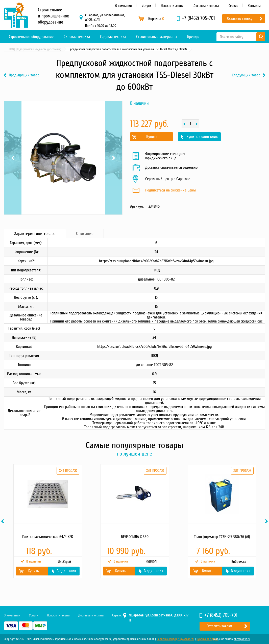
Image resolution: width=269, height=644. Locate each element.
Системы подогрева (65, 49)
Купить (152, 137)
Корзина (156, 19)
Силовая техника (77, 37)
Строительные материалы (157, 37)
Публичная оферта (207, 639)
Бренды (193, 37)
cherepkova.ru (242, 639)
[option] (47, 521)
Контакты (254, 6)
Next (114, 158)
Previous (13, 158)
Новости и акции (172, 6)
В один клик (66, 571)
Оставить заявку (240, 18)
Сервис (233, 6)
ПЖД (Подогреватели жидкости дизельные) (110, 49)
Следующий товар (246, 75)
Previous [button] (3, 521)
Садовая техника (113, 37)
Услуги (146, 6)
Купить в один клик (202, 137)
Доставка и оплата (206, 6)
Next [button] (267, 521)
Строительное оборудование (31, 37)
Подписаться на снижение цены (170, 190)
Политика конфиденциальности (175, 639)
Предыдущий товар (24, 75)
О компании (124, 6)
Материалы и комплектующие (27, 49)
